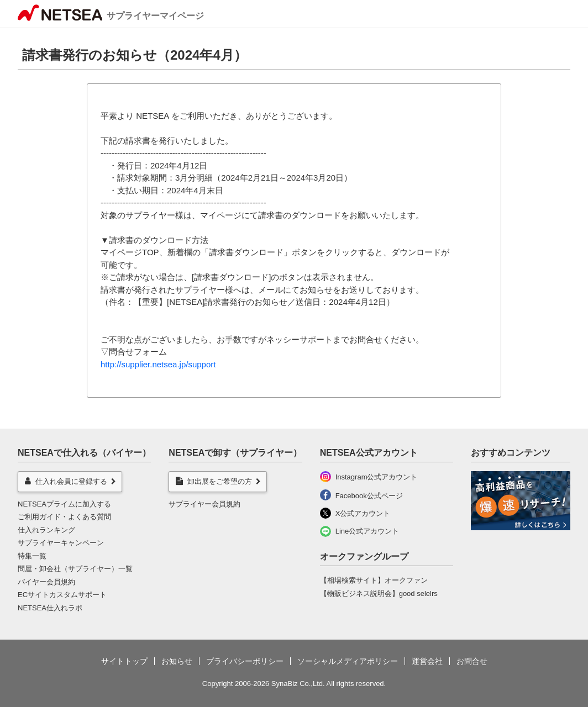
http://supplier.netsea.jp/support (158, 364)
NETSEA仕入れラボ (50, 608)
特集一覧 (32, 556)
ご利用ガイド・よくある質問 (64, 517)
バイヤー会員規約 (46, 582)
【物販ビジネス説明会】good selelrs (379, 593)
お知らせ (177, 661)
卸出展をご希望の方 (214, 481)
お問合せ (472, 661)
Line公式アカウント (368, 531)
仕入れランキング (46, 530)
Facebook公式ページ (369, 496)
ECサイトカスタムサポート (62, 595)
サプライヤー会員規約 (204, 504)
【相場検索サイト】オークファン (374, 580)
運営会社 (427, 661)
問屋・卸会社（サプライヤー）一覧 (75, 569)
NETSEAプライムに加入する (64, 504)
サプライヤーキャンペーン (61, 543)
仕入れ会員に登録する (66, 481)
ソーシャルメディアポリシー (348, 661)
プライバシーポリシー (245, 661)
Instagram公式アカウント (377, 477)
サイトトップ (124, 661)
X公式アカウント (363, 513)
